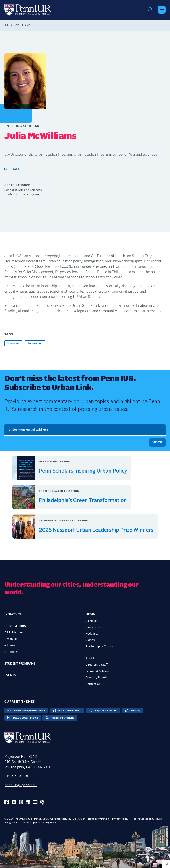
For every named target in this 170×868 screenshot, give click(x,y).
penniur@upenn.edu (20, 785)
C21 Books (11, 652)
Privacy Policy (120, 819)
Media (90, 614)
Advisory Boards (96, 678)
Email (15, 169)
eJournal (10, 645)
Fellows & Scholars (98, 671)
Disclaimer (79, 819)
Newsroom (93, 627)
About (91, 658)
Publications (15, 626)
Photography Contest (100, 647)
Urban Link (12, 639)
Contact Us (93, 684)
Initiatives (13, 614)
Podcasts (92, 634)
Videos (90, 640)
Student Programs (20, 664)
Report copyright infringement (39, 823)
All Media (91, 621)
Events (10, 675)
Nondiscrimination (99, 819)
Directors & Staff (97, 665)
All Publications (15, 633)
